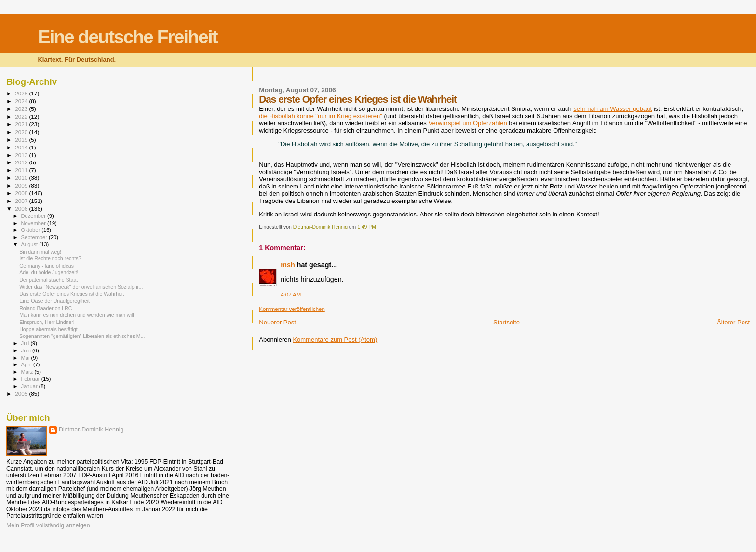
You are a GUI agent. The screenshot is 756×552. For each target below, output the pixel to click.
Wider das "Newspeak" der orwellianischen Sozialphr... (81, 287)
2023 (22, 109)
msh (288, 265)
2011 (22, 170)
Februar (31, 379)
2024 (22, 101)
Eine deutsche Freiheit (127, 37)
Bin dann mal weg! (40, 252)
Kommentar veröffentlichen (292, 309)
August (30, 244)
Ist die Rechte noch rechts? (50, 258)
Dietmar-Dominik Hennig (91, 430)
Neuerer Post (277, 322)
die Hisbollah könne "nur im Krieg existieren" (321, 116)
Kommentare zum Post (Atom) (335, 340)
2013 (22, 155)
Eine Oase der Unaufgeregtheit (54, 301)
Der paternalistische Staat (48, 280)
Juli (26, 343)
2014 (22, 147)
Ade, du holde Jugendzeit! (49, 272)
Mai (26, 358)
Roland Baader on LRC (46, 308)
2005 (22, 394)
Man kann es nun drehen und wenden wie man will (77, 315)
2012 (22, 162)
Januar (30, 386)
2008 (22, 193)
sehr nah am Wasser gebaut (613, 109)
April (27, 364)
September (35, 237)
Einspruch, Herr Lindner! (47, 322)
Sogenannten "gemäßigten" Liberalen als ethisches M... (82, 336)
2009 (22, 185)
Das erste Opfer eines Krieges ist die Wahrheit (72, 294)
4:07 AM (291, 295)
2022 (22, 116)
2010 (22, 178)
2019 (22, 140)
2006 (22, 209)
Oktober (32, 230)
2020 (22, 132)
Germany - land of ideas (47, 266)
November (34, 223)
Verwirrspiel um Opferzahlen (467, 123)
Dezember (34, 216)
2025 (22, 93)
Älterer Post (733, 322)
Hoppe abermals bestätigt (48, 329)
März (28, 372)
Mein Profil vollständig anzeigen (48, 525)
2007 (22, 201)
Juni (27, 350)
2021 (22, 124)
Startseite (506, 322)
